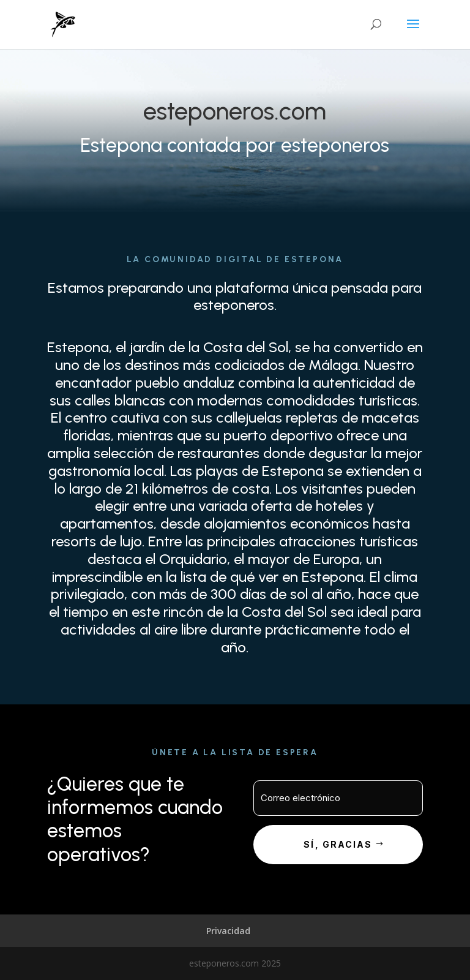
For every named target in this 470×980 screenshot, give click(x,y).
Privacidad (228, 931)
